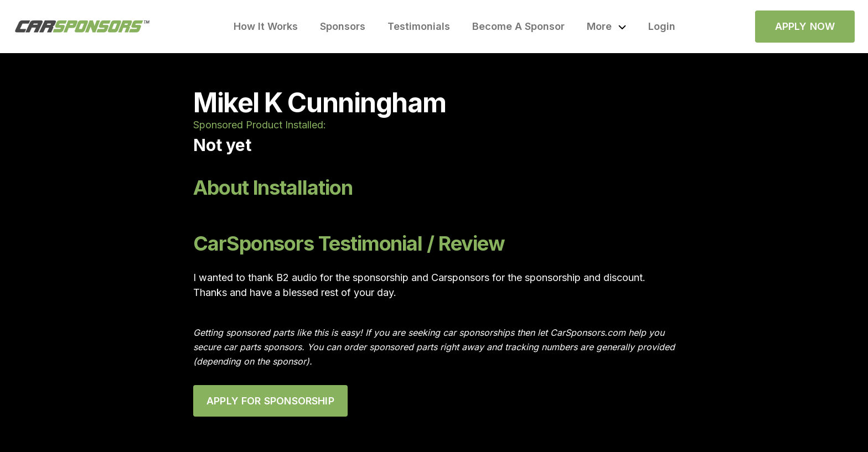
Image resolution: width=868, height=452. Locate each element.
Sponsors (343, 26)
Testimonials (419, 26)
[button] (606, 27)
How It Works (266, 26)
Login (662, 26)
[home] (82, 27)
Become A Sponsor (518, 26)
